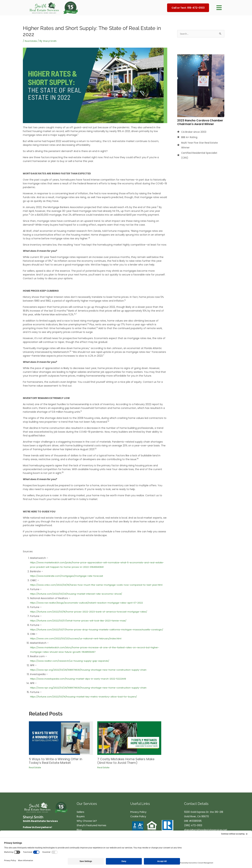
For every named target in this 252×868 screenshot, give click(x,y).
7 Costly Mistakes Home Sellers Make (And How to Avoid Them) (124, 770)
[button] (219, 8)
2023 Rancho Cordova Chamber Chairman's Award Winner (200, 122)
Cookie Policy (138, 825)
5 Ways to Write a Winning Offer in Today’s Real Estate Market (58, 770)
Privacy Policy (138, 821)
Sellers (80, 821)
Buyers (81, 825)
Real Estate (31, 41)
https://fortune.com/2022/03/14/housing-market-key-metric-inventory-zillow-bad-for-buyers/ (88, 706)
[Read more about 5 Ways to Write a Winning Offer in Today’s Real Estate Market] (61, 747)
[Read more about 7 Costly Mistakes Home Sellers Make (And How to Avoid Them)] (129, 747)
